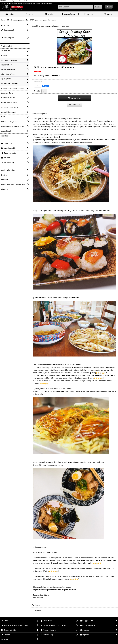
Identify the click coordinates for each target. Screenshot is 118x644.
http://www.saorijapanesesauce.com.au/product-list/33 (54, 590)
